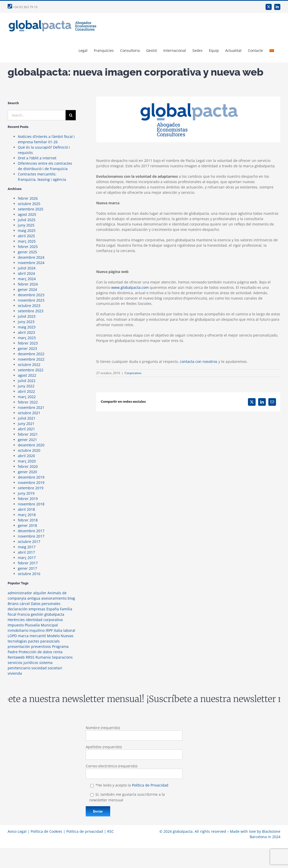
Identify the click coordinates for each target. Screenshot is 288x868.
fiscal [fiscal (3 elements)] (12, 614)
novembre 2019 (31, 483)
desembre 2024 (31, 257)
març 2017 (27, 558)
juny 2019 (26, 493)
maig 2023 (27, 327)
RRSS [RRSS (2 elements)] (30, 657)
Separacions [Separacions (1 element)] (62, 657)
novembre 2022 (31, 359)
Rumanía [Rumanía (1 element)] (43, 657)
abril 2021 (26, 429)
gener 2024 (27, 289)
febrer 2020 (28, 466)
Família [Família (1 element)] (66, 609)
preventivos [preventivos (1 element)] (41, 646)
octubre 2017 (29, 542)
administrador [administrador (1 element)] (20, 593)
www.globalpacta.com (130, 287)
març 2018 (27, 515)
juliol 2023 (27, 316)
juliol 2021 (27, 418)
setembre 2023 (31, 311)
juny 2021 (26, 424)
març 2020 (27, 461)
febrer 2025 (28, 247)
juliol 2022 (27, 381)
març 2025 (27, 241)
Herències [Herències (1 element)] (16, 620)
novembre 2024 (31, 263)
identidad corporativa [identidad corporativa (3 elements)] (44, 620)
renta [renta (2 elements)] (58, 652)
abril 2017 (26, 552)
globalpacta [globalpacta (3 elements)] (54, 614)
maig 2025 (27, 230)
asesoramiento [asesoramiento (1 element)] (54, 598)
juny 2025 (26, 225)
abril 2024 (26, 273)
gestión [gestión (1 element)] (37, 614)
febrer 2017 (28, 563)
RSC (110, 831)
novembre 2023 (31, 300)
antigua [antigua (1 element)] (34, 598)
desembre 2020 (31, 445)
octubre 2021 (29, 413)
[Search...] (37, 115)
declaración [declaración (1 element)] (18, 609)
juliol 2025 (27, 220)
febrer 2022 (28, 402)
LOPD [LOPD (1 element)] (12, 636)
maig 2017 (27, 547)
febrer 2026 (28, 198)
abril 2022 (26, 391)
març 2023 (27, 338)
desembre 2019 (31, 477)
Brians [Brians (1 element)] (13, 604)
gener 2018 (27, 525)
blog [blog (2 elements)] (71, 598)
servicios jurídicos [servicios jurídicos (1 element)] (23, 663)
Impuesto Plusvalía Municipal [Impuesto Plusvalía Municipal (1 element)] (33, 625)
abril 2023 (26, 332)
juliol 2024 (27, 268)
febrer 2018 (28, 520)
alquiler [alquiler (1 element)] (40, 593)
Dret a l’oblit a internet (37, 158)
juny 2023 (26, 322)
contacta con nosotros (199, 361)
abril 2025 (26, 236)
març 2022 (27, 397)
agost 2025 (27, 214)
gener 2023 (27, 348)
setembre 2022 (31, 370)
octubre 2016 (29, 574)
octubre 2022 (29, 365)
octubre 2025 (29, 204)
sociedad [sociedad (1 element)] (39, 668)
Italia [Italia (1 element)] (58, 630)
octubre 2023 (29, 306)
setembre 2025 (31, 209)
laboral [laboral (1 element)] (69, 630)
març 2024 (27, 279)
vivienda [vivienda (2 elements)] (15, 673)
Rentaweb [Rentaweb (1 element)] (16, 657)
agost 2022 (27, 375)
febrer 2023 (28, 343)
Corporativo (133, 373)
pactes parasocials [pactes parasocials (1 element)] (44, 641)
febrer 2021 (28, 434)
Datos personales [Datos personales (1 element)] (46, 604)
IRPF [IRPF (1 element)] (49, 630)
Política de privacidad (85, 831)
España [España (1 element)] (53, 609)
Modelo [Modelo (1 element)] (53, 636)
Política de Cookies (46, 831)
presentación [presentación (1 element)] (19, 646)
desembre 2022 (31, 354)
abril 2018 (26, 509)
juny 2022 (26, 386)
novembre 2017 (31, 536)
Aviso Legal (17, 831)
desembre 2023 (31, 295)
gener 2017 (27, 568)
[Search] (71, 115)
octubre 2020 (29, 450)
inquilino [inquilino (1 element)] (37, 630)
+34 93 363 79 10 (23, 7)
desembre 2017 (31, 531)
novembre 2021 (31, 407)
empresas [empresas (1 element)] (37, 609)
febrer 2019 (28, 499)
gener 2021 (27, 440)
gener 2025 (27, 252)
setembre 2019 (31, 488)
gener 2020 (27, 472)
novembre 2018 (31, 504)
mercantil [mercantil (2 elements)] (38, 636)
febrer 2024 (28, 284)
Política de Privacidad (150, 785)
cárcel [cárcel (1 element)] (25, 604)
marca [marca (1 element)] (23, 636)
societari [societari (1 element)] (55, 668)
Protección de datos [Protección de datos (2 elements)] (35, 652)
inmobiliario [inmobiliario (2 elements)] (18, 630)
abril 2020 (26, 456)
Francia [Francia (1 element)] (24, 614)
